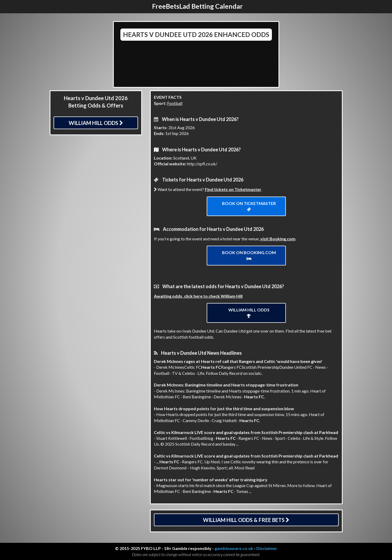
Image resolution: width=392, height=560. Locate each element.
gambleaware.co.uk (234, 548)
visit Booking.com (278, 239)
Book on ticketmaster (249, 206)
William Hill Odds (96, 123)
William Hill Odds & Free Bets (246, 520)
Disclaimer (267, 548)
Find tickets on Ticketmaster (233, 189)
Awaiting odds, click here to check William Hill (198, 296)
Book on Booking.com (249, 255)
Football (175, 103)
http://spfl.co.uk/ (202, 164)
